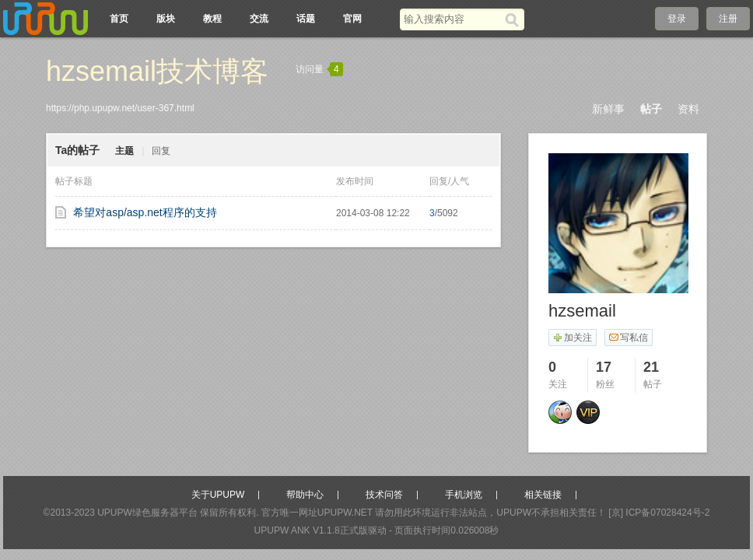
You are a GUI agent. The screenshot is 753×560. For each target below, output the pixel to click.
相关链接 (543, 495)
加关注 (572, 338)
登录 (677, 19)
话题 (306, 19)
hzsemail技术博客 (157, 71)
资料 (688, 109)
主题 (124, 151)
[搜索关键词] (452, 19)
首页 (119, 19)
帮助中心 (305, 495)
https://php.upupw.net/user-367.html (120, 108)
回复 (161, 151)
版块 (166, 19)
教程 (212, 19)
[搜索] (515, 19)
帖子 (651, 109)
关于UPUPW (218, 495)
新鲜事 (608, 109)
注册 (728, 19)
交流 (259, 19)
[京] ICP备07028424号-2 (659, 513)
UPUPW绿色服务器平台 (147, 513)
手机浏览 (464, 495)
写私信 (628, 338)
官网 (352, 19)
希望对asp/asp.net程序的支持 (145, 212)
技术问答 (384, 495)
